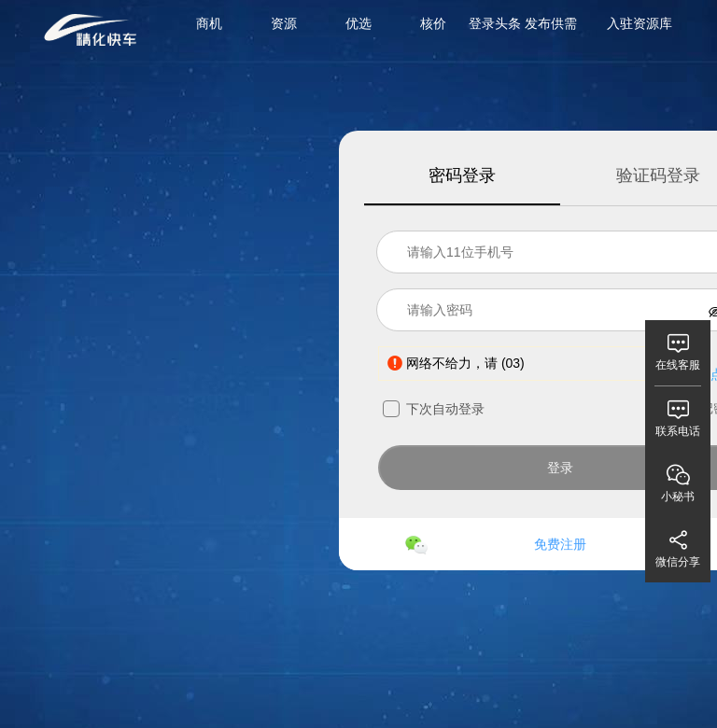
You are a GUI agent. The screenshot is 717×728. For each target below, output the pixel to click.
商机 (209, 23)
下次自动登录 (434, 409)
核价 (433, 23)
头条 (508, 23)
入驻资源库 (640, 23)
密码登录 (462, 175)
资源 (284, 23)
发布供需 (551, 23)
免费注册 (560, 544)
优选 (358, 23)
